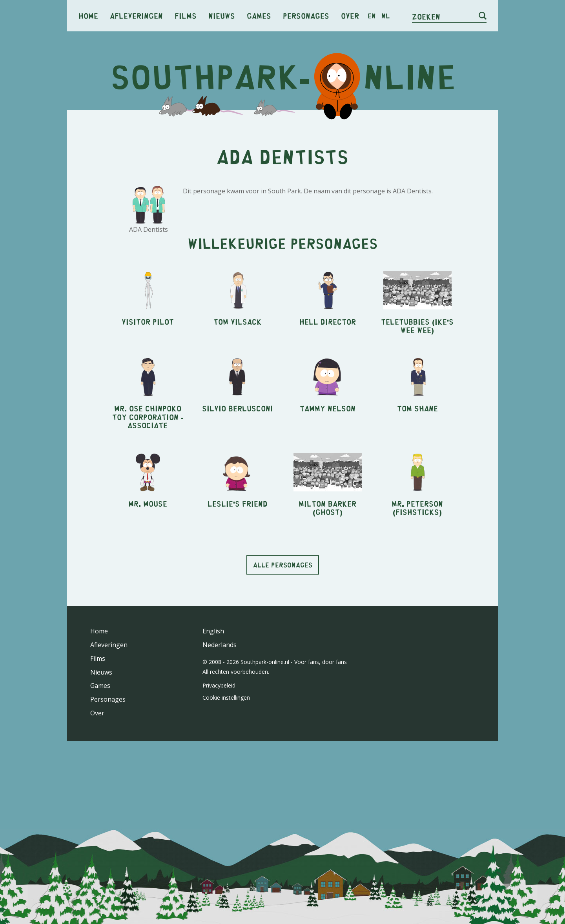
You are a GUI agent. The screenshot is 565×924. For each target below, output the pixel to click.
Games (259, 15)
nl (385, 16)
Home (88, 15)
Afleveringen (136, 15)
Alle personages (283, 565)
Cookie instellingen (226, 698)
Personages (306, 15)
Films (186, 15)
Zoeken (426, 16)
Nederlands (220, 645)
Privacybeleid (219, 685)
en (372, 16)
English (213, 631)
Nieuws (222, 15)
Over (350, 15)
